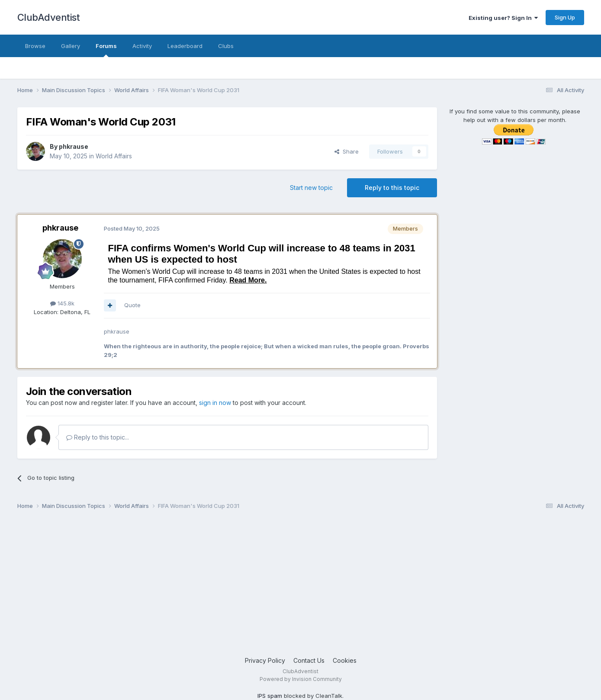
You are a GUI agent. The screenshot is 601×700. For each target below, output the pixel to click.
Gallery (71, 46)
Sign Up (565, 17)
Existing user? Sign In (503, 18)
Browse (35, 46)
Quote (132, 305)
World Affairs (114, 156)
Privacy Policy (265, 660)
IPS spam (270, 696)
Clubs (226, 46)
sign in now (215, 403)
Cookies (345, 660)
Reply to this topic (392, 188)
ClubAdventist (49, 17)
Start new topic (311, 188)
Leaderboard (185, 46)
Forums (106, 50)
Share (347, 151)
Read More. (248, 280)
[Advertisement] (277, 587)
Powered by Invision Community (301, 679)
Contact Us (309, 660)
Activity (142, 46)
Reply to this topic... (98, 437)
